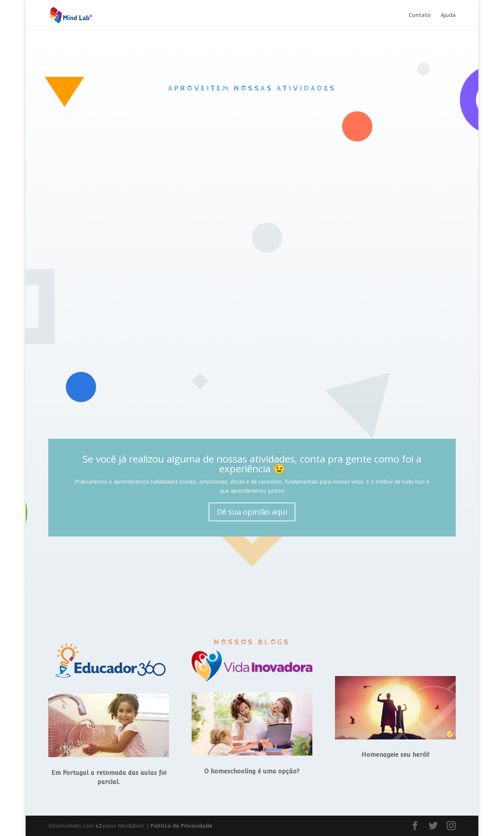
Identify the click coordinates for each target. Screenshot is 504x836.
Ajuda (448, 15)
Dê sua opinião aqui (252, 512)
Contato (420, 15)
